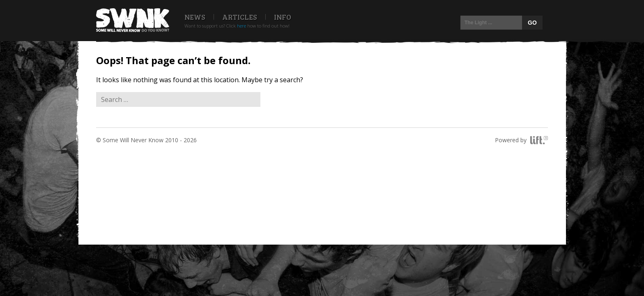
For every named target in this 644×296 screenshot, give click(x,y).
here (241, 26)
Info (283, 17)
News (195, 17)
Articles (240, 17)
